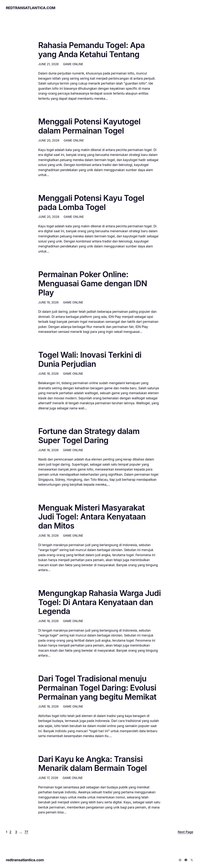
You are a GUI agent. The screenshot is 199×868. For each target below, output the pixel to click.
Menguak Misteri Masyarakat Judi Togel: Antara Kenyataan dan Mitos (92, 517)
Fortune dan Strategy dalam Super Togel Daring (89, 436)
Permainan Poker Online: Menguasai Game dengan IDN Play (93, 283)
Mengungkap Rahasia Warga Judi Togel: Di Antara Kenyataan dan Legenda (100, 602)
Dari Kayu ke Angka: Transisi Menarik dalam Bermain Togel (93, 764)
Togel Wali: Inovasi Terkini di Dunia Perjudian (90, 360)
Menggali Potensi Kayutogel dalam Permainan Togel (89, 126)
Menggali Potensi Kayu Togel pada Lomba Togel (91, 203)
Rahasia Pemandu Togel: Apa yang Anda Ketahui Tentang (92, 50)
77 (26, 832)
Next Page (185, 832)
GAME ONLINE (73, 64)
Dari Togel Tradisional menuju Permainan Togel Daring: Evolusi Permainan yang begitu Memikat (97, 688)
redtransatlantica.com (31, 8)
